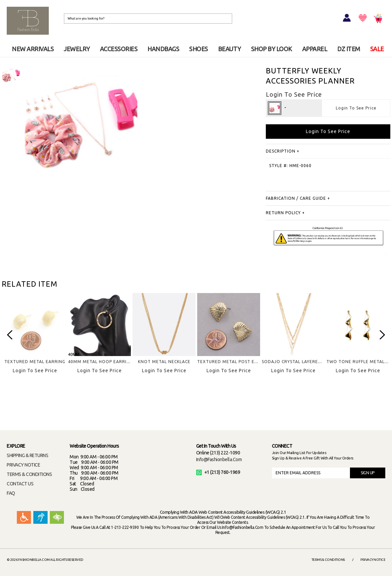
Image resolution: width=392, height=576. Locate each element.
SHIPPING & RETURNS (27, 455)
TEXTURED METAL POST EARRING (234, 362)
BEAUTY (229, 49)
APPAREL (315, 49)
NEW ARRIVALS (33, 49)
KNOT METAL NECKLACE (164, 362)
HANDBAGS (163, 49)
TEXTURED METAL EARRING (35, 362)
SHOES (199, 49)
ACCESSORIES (119, 49)
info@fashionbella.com (219, 459)
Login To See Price (356, 108)
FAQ (11, 493)
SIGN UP (368, 473)
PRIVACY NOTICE (23, 465)
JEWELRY (77, 49)
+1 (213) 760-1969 (218, 472)
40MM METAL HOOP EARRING (100, 362)
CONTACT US (20, 484)
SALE (377, 49)
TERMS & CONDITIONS (29, 474)
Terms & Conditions (328, 560)
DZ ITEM (349, 49)
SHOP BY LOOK (272, 49)
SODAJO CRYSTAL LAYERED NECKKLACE (305, 362)
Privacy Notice (373, 560)
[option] (11, 75)
